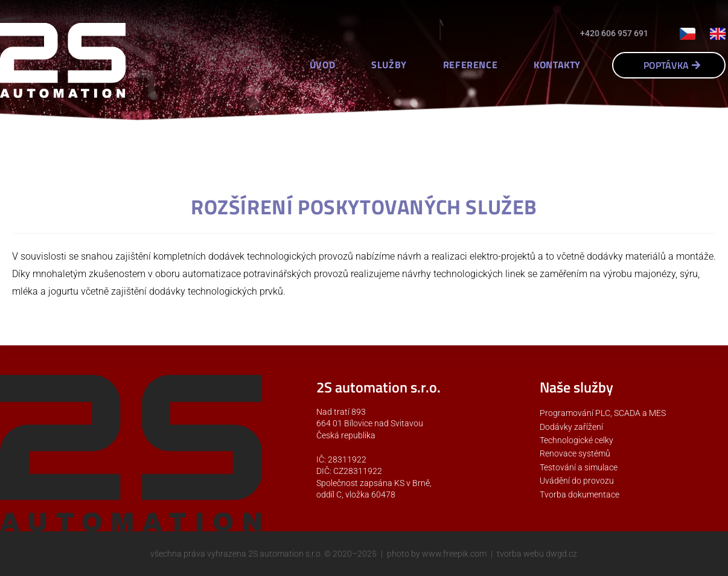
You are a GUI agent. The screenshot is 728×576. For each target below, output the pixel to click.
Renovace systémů (575, 453)
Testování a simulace (579, 467)
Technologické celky (576, 440)
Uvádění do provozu (577, 481)
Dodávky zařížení (571, 427)
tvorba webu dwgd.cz (537, 554)
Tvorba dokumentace (580, 494)
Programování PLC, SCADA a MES (603, 413)
